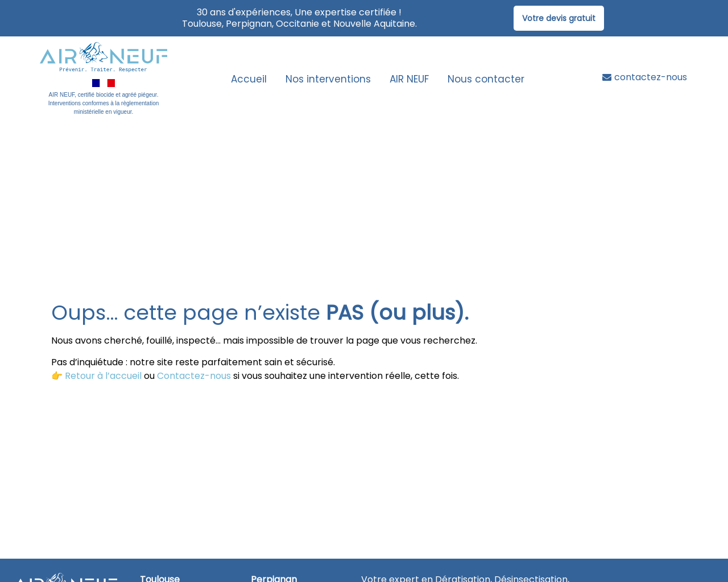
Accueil (249, 79)
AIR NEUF (409, 79)
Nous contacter (486, 79)
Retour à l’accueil (103, 376)
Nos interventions (328, 79)
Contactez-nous (194, 376)
